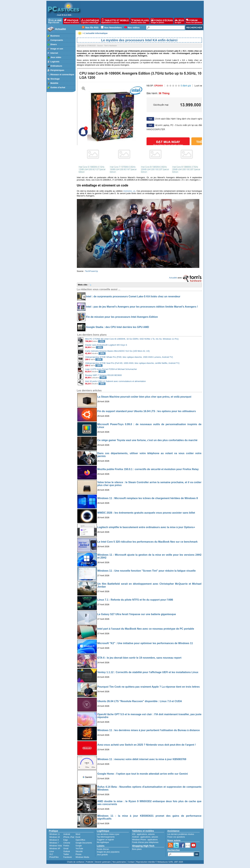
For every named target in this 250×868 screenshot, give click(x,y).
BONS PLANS (140, 21)
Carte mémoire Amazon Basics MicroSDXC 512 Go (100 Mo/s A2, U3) (117, 351)
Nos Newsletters (113, 28)
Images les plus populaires (108, 852)
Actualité (61, 29)
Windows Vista (56, 846)
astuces (151, 834)
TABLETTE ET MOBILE (115, 21)
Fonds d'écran (103, 849)
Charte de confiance (75, 862)
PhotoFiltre (54, 857)
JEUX (179, 21)
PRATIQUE (72, 21)
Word (78, 834)
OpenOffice (80, 840)
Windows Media (82, 857)
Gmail (66, 849)
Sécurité (79, 851)
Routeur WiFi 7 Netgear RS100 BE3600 (103, 375)
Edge (66, 840)
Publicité (90, 862)
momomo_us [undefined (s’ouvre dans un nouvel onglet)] (129, 191)
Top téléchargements (106, 837)
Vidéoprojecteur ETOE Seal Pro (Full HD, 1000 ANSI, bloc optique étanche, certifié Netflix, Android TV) (132, 363)
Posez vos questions (176, 837)
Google (79, 846)
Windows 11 (55, 834)
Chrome (67, 843)
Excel (78, 837)
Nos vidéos (134, 28)
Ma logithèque (103, 842)
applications (142, 834)
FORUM (194, 21)
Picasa (78, 854)
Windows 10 (55, 837)
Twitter (66, 854)
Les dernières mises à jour (108, 834)
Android (67, 834)
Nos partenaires (119, 862)
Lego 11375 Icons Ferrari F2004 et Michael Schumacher (111, 369)
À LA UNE (55, 21)
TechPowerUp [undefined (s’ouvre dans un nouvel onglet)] (91, 271)
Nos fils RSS (92, 28)
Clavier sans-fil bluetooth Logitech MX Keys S (106, 345)
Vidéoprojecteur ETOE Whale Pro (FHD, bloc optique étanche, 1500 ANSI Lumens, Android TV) (129, 357)
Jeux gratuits (102, 855)
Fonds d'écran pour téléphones (145, 842)
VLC (51, 854)
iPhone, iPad (69, 837)
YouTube (79, 849)
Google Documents (84, 843)
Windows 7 (54, 843)
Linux (52, 851)
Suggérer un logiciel (105, 840)
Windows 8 (54, 840)
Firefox (66, 846)
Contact (131, 862)
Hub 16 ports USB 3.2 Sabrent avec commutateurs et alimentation (116, 381)
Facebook (68, 857)
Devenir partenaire (103, 862)
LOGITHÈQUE (90, 21)
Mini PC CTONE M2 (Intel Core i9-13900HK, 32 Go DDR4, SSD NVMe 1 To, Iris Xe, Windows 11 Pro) (132, 339)
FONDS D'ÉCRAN (162, 21)
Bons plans (137, 849)
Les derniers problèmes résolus (181, 834)
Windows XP (55, 849)
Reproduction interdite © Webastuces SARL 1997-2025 (160, 862)
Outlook (67, 851)
